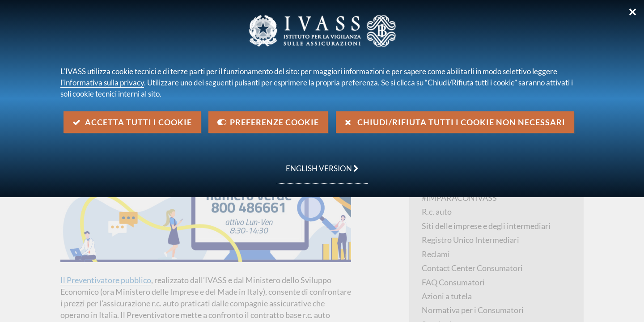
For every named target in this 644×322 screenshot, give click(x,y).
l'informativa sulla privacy (102, 83)
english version (318, 164)
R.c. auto (437, 212)
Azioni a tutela (447, 296)
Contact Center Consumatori (472, 268)
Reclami (436, 254)
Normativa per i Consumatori (473, 310)
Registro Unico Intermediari (470, 240)
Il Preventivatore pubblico (106, 280)
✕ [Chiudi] (633, 12)
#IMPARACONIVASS (459, 198)
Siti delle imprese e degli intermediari (486, 226)
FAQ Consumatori (453, 282)
